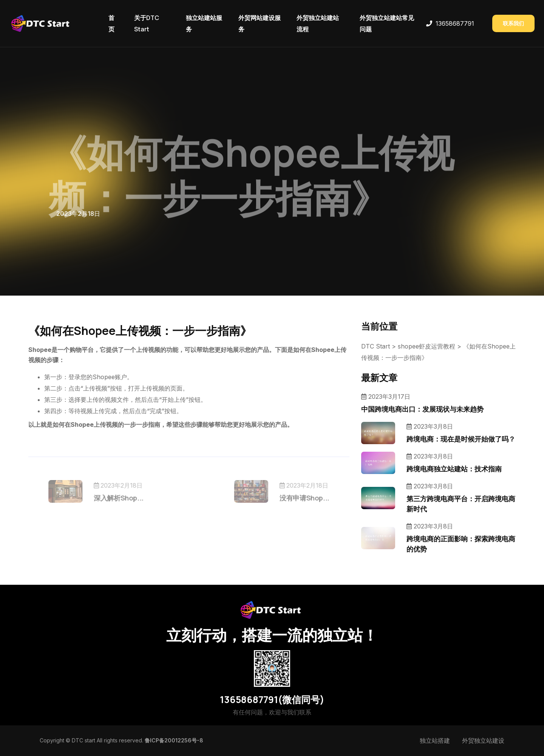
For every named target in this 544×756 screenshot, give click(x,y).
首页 (111, 23)
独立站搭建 (435, 741)
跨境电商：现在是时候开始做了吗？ (461, 439)
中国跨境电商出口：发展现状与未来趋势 (422, 409)
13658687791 (455, 23)
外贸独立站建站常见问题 (387, 23)
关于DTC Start (147, 23)
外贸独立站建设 (483, 741)
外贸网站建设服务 (260, 23)
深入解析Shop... (132, 498)
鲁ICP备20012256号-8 (174, 740)
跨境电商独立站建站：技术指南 (454, 469)
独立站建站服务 (204, 23)
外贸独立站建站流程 (318, 23)
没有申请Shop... (291, 498)
